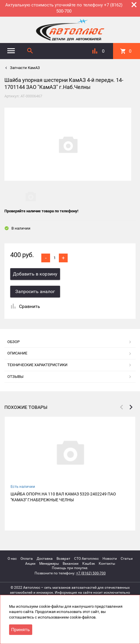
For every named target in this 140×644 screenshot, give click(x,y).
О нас (12, 559)
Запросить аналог (35, 291)
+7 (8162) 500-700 (91, 573)
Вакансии (71, 564)
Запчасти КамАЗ (24, 68)
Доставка (45, 559)
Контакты (107, 564)
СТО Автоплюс (86, 559)
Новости (110, 559)
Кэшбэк (89, 564)
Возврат (63, 559)
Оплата (27, 559)
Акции (30, 564)
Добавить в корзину (35, 274)
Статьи (127, 559)
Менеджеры (49, 564)
